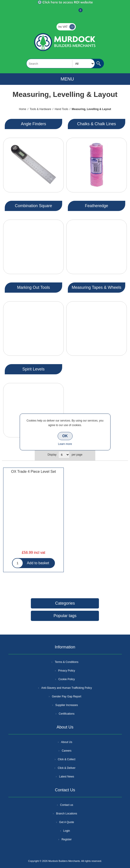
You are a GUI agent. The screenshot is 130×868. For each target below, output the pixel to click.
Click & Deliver (66, 768)
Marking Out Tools (33, 287)
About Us (67, 742)
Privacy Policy (67, 671)
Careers (67, 751)
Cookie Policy (67, 679)
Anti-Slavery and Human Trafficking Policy (67, 688)
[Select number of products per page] (64, 455)
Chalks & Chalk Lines (97, 124)
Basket (77, 12)
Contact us (67, 805)
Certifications (67, 714)
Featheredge (96, 206)
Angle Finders (33, 124)
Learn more (65, 444)
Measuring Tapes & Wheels (97, 287)
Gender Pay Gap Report (67, 696)
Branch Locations (67, 814)
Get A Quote (67, 822)
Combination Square (33, 206)
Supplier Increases (67, 705)
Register (53, 12)
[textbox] (61, 64)
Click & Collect (67, 759)
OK (65, 436)
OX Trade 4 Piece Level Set (33, 472)
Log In (65, 12)
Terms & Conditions (66, 662)
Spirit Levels (34, 369)
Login (67, 831)
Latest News (66, 777)
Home (23, 109)
